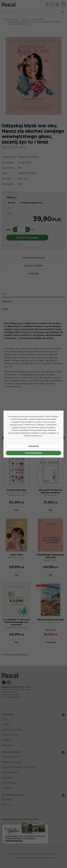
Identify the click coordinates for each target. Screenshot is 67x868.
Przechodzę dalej (33, 453)
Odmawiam (33, 446)
